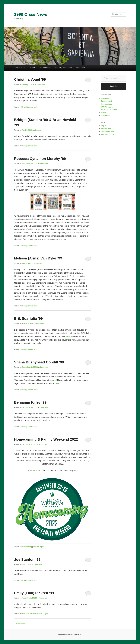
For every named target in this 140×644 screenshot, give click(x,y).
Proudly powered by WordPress (70, 634)
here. (57, 383)
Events (33, 68)
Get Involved (45, 68)
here (68, 336)
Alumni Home (20, 68)
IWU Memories (107, 107)
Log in (104, 126)
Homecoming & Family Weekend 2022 (46, 439)
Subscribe (113, 86)
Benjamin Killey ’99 (30, 402)
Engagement (107, 101)
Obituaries (106, 116)
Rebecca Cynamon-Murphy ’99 (40, 159)
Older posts (20, 624)
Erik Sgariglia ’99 (28, 319)
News (24, 107)
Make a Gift (81, 68)
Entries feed (106, 129)
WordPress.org (108, 134)
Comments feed (108, 131)
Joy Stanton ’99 (27, 559)
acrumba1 (43, 444)
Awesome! (106, 98)
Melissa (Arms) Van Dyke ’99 (38, 258)
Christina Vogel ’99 (30, 79)
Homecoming (27, 547)
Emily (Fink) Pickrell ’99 (34, 593)
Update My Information (63, 68)
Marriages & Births (29, 614)
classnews (41, 85)
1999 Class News (31, 14)
